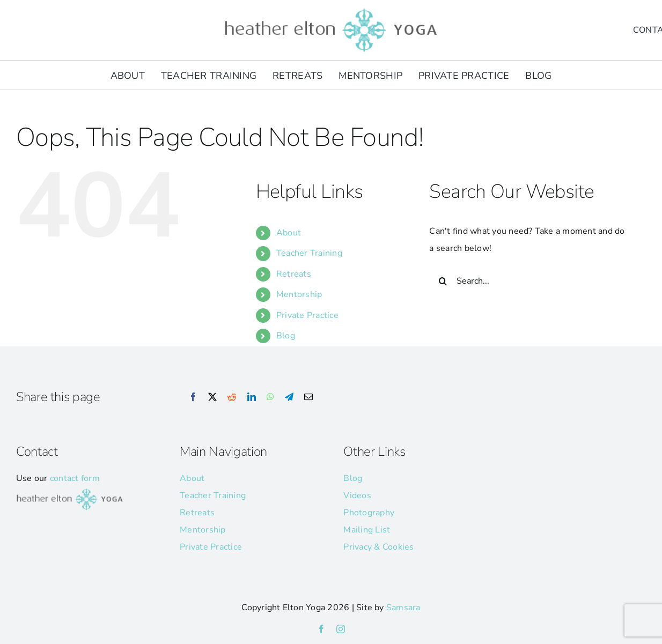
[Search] (443, 281)
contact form (75, 478)
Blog (286, 336)
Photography (369, 513)
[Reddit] (232, 397)
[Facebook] (193, 397)
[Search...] (529, 281)
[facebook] (321, 629)
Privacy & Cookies (378, 547)
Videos (357, 495)
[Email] (308, 397)
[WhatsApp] (270, 397)
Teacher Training (309, 253)
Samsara (403, 608)
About (289, 233)
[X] (212, 397)
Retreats (294, 274)
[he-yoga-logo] (331, 10)
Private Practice (307, 315)
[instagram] (341, 629)
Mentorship (299, 294)
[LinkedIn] (252, 397)
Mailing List (367, 530)
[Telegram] (289, 397)
